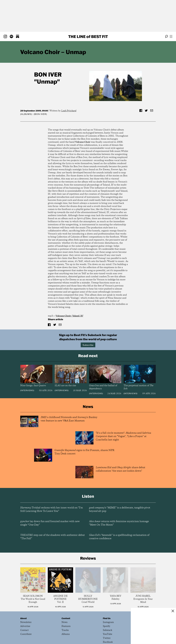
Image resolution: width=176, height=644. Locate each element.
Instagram (108, 603)
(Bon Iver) (40, 114)
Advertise (25, 607)
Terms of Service (29, 634)
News (65, 603)
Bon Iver (48, 74)
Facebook (108, 623)
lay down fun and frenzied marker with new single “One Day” (50, 504)
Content (66, 599)
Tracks (65, 611)
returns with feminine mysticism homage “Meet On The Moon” (119, 504)
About (23, 599)
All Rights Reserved (68, 634)
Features (66, 607)
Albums (26, 114)
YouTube (108, 615)
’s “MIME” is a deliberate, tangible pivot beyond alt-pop (120, 490)
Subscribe (88, 345)
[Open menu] (171, 36)
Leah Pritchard (69, 111)
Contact (24, 611)
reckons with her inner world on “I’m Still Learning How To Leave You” (52, 490)
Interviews (27, 390)
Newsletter (26, 603)
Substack (108, 611)
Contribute (26, 615)
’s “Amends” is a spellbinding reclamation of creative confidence (119, 517)
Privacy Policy (47, 634)
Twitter (107, 619)
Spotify (107, 607)
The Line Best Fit (88, 36)
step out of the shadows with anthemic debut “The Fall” (53, 517)
